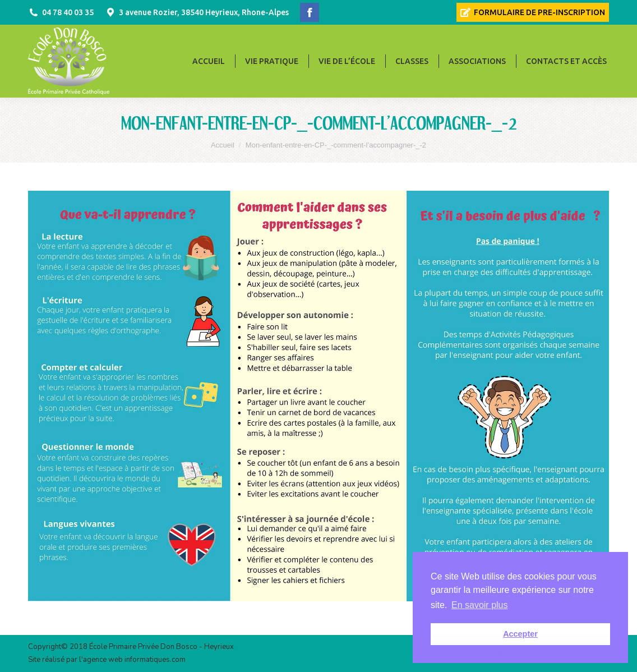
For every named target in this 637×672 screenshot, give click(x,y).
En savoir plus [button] (480, 605)
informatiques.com (155, 660)
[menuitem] (533, 12)
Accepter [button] (520, 634)
